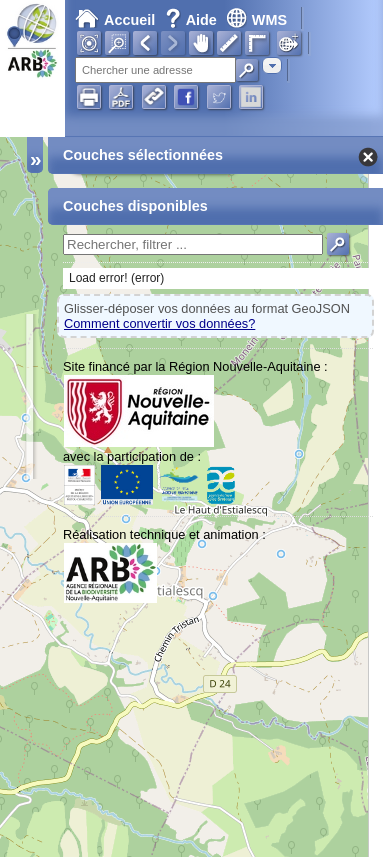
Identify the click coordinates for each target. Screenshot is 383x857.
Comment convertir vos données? (159, 323)
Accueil (115, 20)
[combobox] (272, 65)
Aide (193, 20)
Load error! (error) (116, 278)
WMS (256, 20)
